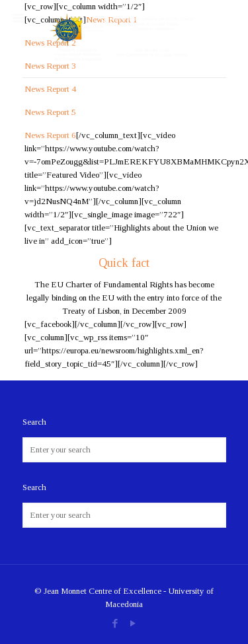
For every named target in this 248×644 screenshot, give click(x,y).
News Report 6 (50, 135)
